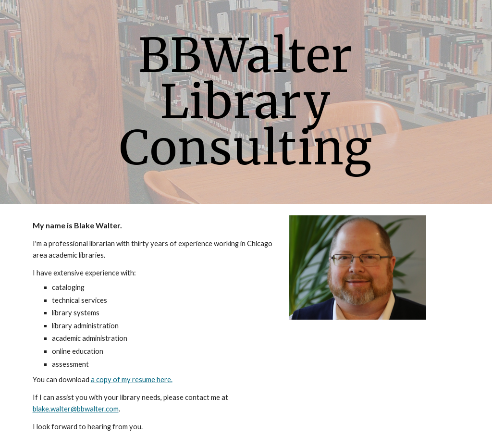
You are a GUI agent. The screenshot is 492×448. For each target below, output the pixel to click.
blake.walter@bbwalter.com (76, 409)
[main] (246, 102)
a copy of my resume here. (132, 380)
